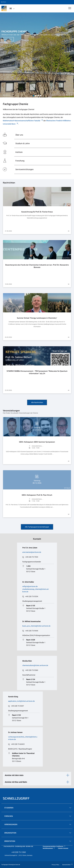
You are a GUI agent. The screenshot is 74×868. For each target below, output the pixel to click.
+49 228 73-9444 (32, 631)
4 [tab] (40, 96)
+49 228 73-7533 (32, 557)
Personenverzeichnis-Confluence (54, 846)
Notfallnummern (49, 848)
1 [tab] (34, 96)
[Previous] (67, 95)
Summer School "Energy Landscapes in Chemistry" (37, 318)
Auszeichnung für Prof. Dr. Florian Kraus (37, 212)
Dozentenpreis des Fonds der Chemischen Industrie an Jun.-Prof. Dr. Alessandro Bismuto (37, 266)
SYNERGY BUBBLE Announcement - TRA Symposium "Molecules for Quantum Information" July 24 (37, 372)
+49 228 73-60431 (18, 744)
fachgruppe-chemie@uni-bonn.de (18, 846)
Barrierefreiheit (67, 865)
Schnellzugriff (16, 798)
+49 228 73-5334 (32, 596)
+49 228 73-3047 (17, 706)
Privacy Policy (55, 865)
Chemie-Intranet (63, 848)
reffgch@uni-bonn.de (30, 586)
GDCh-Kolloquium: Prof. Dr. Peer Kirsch (37, 495)
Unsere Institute (8, 39)
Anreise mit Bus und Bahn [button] (16, 782)
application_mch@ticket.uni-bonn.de (21, 701)
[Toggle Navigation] (70, 8)
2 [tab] (36, 96)
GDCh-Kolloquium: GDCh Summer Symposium (37, 442)
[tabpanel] (37, 55)
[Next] (72, 95)
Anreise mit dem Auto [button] (14, 775)
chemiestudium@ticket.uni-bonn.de (35, 665)
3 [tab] (38, 96)
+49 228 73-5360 (32, 670)
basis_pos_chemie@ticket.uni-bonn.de (36, 626)
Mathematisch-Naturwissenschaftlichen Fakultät (23, 121)
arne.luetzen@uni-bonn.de (32, 552)
